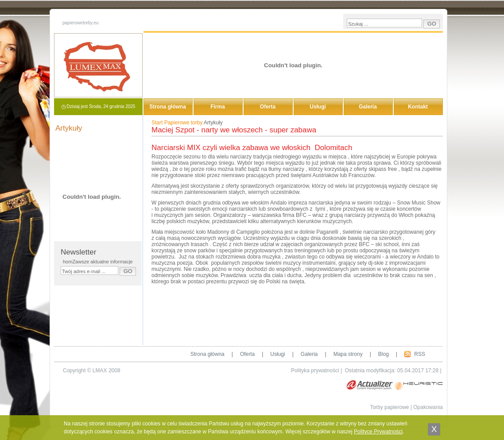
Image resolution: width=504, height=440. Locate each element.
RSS (420, 354)
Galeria (368, 107)
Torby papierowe (389, 407)
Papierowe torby (184, 123)
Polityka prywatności (315, 371)
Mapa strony (348, 354)
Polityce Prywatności (378, 432)
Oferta (268, 107)
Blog (384, 354)
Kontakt (418, 107)
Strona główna (168, 107)
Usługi (318, 107)
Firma (218, 107)
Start (157, 123)
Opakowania (428, 407)
